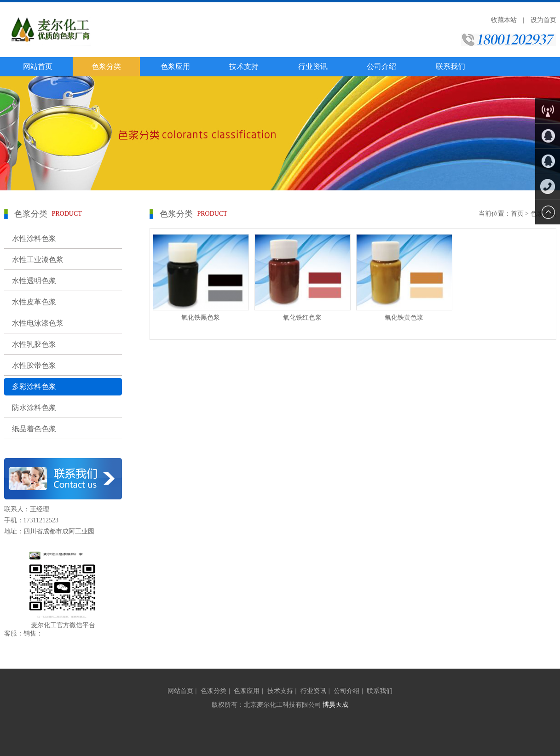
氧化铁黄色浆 (404, 318)
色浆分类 (106, 66)
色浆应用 (175, 66)
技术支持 (244, 66)
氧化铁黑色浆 (201, 318)
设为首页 (543, 20)
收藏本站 (504, 20)
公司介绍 (381, 66)
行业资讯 (313, 66)
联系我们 (450, 66)
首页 (517, 214)
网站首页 (38, 66)
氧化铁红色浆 (302, 318)
